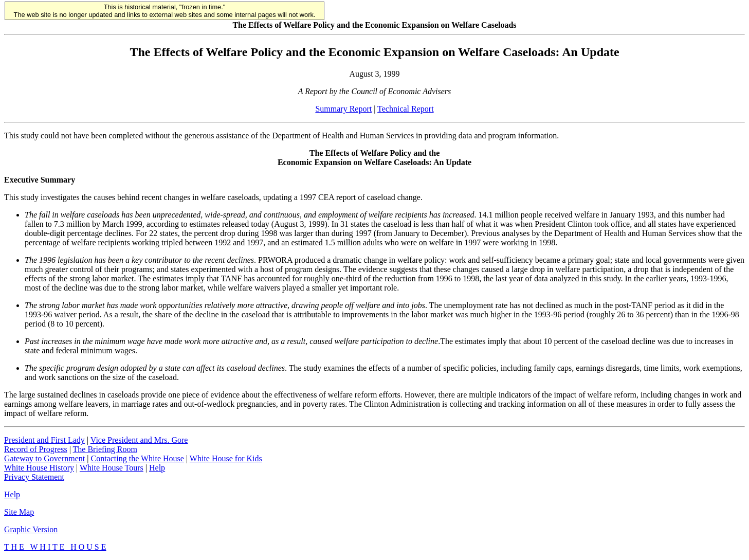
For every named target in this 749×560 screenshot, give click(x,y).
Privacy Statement (34, 477)
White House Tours (112, 468)
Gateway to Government (44, 458)
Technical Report (406, 109)
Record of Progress (36, 449)
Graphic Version (31, 529)
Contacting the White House (137, 458)
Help (157, 468)
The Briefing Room (105, 449)
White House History (39, 468)
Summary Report (343, 109)
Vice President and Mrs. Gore (139, 440)
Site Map (19, 512)
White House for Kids (226, 458)
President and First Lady (44, 440)
